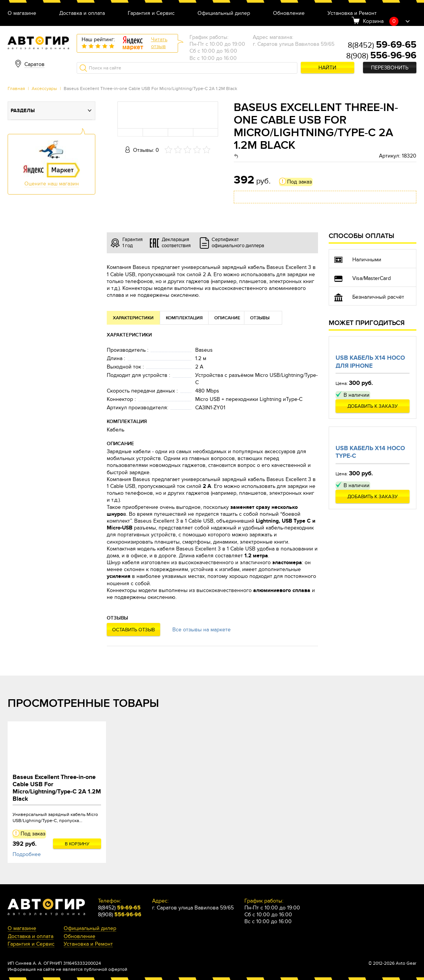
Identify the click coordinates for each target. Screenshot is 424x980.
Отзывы (260, 318)
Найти (327, 68)
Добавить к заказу (373, 406)
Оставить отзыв (133, 630)
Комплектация (184, 318)
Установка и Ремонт (352, 14)
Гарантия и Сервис (151, 14)
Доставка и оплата (82, 14)
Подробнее (27, 854)
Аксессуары (44, 89)
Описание (227, 318)
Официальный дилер (224, 14)
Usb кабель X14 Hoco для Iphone (370, 362)
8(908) (381, 56)
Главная (16, 89)
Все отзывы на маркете (202, 630)
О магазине (22, 14)
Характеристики (133, 318)
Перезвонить (390, 68)
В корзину (77, 844)
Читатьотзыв (159, 43)
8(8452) (382, 45)
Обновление (289, 14)
